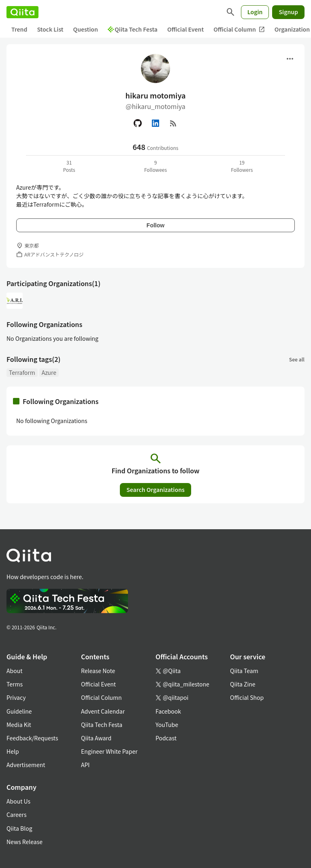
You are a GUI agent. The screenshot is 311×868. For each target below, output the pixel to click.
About (14, 671)
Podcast (166, 738)
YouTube (167, 725)
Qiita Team (244, 671)
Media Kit (19, 725)
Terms (15, 684)
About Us (18, 801)
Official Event (185, 29)
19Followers (242, 166)
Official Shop (247, 697)
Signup (288, 12)
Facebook (168, 711)
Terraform (22, 372)
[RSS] (173, 123)
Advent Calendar (103, 711)
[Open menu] (290, 59)
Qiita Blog (19, 828)
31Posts (69, 166)
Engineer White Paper (109, 751)
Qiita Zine (243, 684)
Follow (155, 225)
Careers (16, 815)
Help (13, 751)
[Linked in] (155, 123)
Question (86, 29)
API (85, 765)
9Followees (155, 166)
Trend (19, 29)
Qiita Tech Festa (133, 29)
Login (255, 12)
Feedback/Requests (32, 738)
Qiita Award (96, 738)
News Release (24, 842)
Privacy (16, 697)
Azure (49, 372)
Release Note (98, 671)
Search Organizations (155, 490)
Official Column (239, 29)
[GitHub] (138, 123)
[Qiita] (22, 12)
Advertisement (26, 765)
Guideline (19, 711)
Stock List (50, 29)
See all (297, 359)
